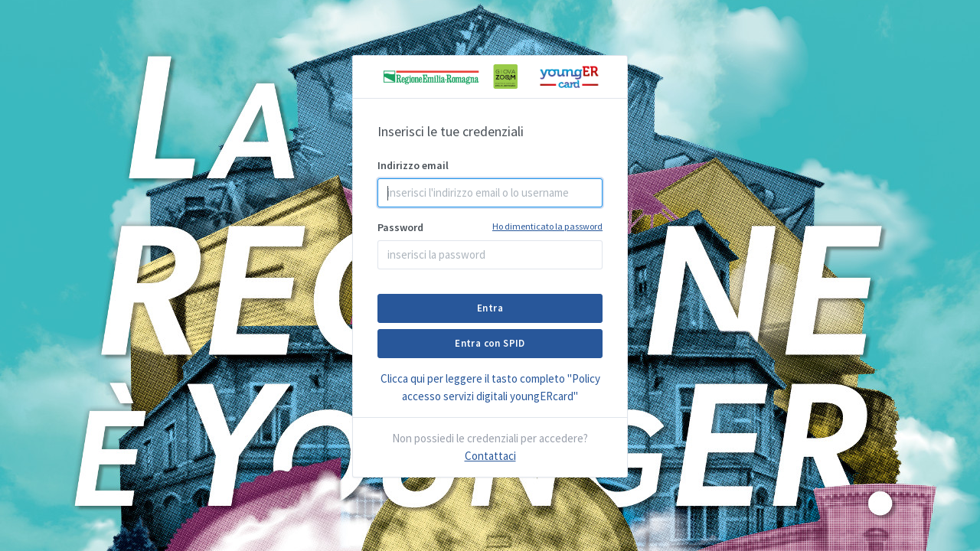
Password (490, 227)
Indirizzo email (413, 165)
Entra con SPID (490, 343)
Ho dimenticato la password (547, 226)
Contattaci (490, 456)
